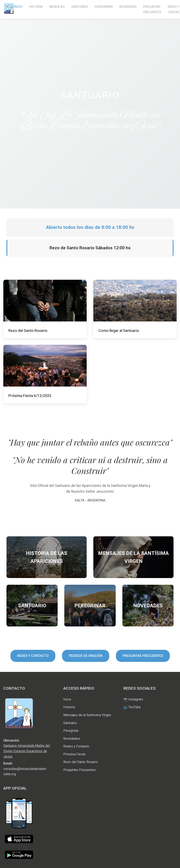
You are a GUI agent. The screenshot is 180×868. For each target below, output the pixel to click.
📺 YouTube (132, 707)
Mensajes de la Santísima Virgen (87, 715)
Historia (69, 707)
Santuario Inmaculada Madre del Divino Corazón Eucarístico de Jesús (27, 751)
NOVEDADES (128, 7)
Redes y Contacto (76, 746)
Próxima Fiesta (74, 754)
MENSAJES (57, 7)
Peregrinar (71, 731)
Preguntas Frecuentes (79, 770)
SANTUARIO (80, 7)
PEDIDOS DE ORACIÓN (86, 656)
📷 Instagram (133, 699)
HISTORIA (36, 7)
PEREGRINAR (104, 7)
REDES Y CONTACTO (33, 656)
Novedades (72, 739)
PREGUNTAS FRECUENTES (143, 656)
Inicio (67, 699)
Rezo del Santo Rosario (80, 762)
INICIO (18, 7)
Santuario (70, 723)
